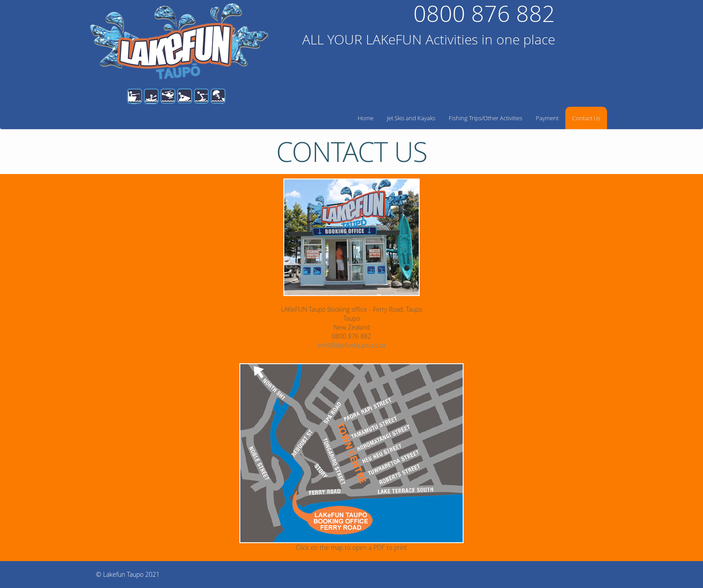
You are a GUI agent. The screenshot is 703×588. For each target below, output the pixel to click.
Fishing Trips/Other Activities (486, 118)
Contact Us (586, 118)
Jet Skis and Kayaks (411, 118)
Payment (547, 118)
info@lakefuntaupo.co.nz (352, 345)
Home (366, 118)
